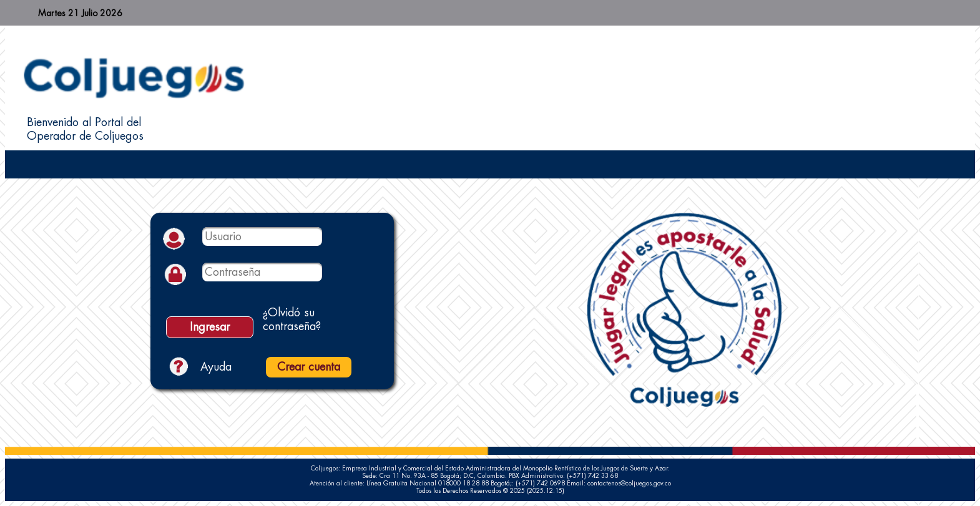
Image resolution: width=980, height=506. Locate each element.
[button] (210, 327)
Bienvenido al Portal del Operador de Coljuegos (85, 129)
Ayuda (216, 367)
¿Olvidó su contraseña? (292, 319)
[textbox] (262, 236)
